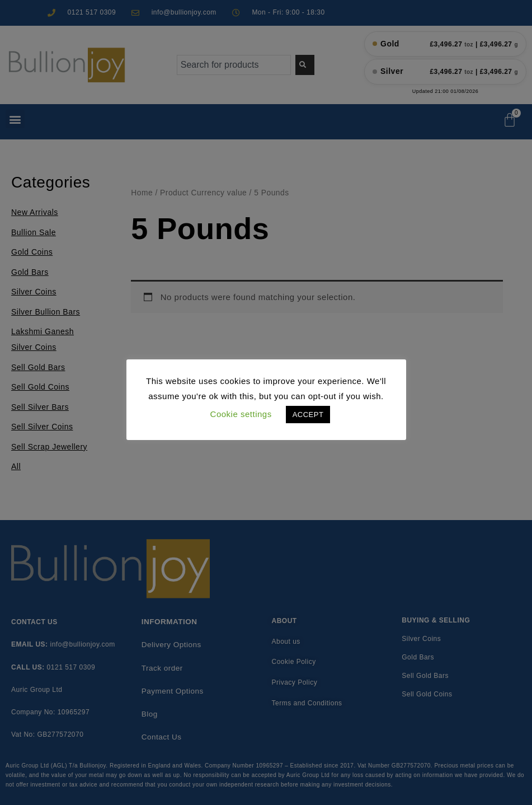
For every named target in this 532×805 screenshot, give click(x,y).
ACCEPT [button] (308, 415)
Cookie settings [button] (241, 414)
